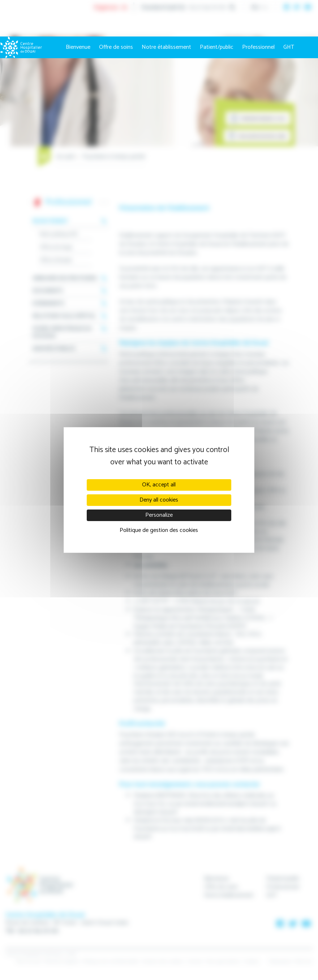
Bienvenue (78, 47)
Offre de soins (116, 47)
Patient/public (217, 47)
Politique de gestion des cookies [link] (159, 530)
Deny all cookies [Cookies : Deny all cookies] (159, 500)
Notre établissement (166, 47)
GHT (289, 47)
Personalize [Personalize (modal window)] (159, 515)
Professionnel (258, 47)
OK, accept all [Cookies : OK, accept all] (159, 485)
